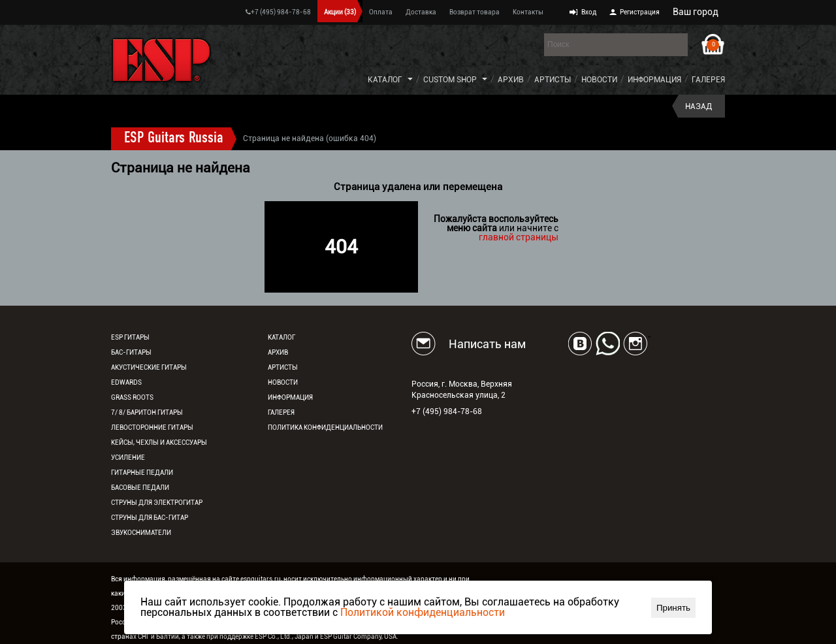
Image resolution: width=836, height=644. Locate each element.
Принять (673, 608)
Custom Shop (450, 80)
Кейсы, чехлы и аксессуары (159, 443)
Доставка (421, 12)
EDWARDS (126, 382)
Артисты (553, 80)
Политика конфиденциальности (325, 427)
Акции (340, 12)
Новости (599, 80)
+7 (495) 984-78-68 (278, 12)
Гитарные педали (142, 473)
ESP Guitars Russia (174, 138)
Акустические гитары (149, 367)
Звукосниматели (141, 533)
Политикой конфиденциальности (423, 612)
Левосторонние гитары (152, 427)
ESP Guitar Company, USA (358, 636)
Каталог (385, 80)
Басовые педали (140, 488)
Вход (589, 12)
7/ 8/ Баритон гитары (147, 412)
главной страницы (519, 237)
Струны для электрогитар (157, 503)
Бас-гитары (131, 352)
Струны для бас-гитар (150, 518)
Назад (699, 106)
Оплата (381, 12)
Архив (511, 80)
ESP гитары (130, 337)
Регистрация (640, 12)
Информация (654, 80)
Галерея (708, 80)
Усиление (128, 458)
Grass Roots (132, 397)
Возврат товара (474, 12)
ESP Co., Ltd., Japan (284, 636)
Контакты (528, 12)
